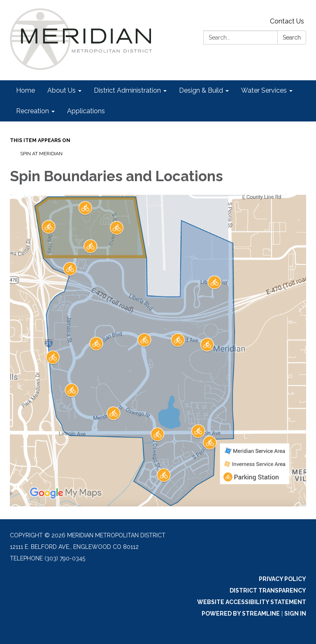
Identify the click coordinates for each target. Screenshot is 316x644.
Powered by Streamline (241, 614)
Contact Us (287, 21)
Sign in (295, 614)
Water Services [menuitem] (264, 90)
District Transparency (268, 590)
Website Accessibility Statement (252, 602)
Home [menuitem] (26, 90)
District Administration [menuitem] (127, 90)
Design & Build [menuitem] (201, 90)
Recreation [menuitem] (33, 111)
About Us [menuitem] (62, 90)
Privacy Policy (282, 579)
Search (292, 37)
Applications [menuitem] (86, 111)
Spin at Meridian (41, 154)
